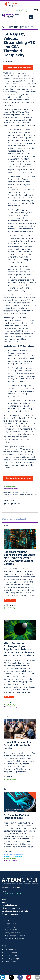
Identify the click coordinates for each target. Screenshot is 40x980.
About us (5, 899)
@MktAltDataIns (11, 962)
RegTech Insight (23, 11)
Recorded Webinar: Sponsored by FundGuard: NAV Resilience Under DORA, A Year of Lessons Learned (20, 558)
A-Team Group (10, 924)
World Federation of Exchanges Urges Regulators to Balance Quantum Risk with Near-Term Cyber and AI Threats (20, 649)
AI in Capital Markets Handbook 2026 (16, 816)
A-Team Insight (10, 927)
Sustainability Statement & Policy (15, 911)
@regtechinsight (11, 953)
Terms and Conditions (10, 914)
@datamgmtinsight (12, 959)
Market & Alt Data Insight (9, 9)
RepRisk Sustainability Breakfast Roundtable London (17, 745)
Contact (5, 902)
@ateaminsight (10, 950)
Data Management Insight (9, 11)
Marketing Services (9, 905)
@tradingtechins (11, 956)
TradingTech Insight (24, 9)
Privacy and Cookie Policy (12, 908)
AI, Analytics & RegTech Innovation (14, 492)
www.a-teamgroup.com (11, 887)
